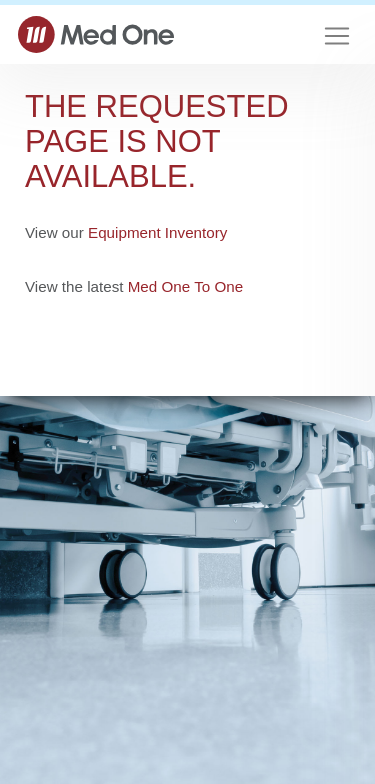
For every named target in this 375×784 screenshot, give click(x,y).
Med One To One (185, 286)
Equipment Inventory (157, 232)
